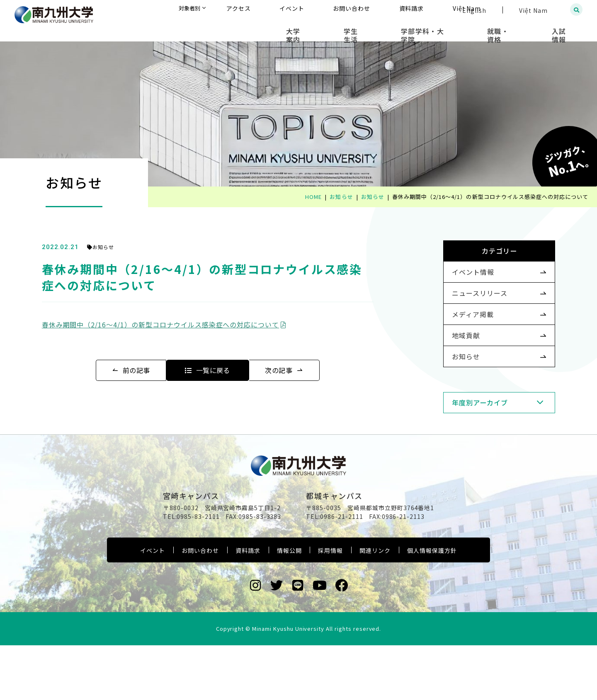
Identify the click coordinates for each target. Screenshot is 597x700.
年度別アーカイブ (467, 435)
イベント (153, 605)
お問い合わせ (200, 605)
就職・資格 (517, 29)
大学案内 (349, 29)
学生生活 (394, 29)
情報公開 (289, 605)
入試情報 (566, 29)
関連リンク (375, 605)
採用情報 (330, 605)
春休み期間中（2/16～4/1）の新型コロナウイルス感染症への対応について (177, 325)
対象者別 (271, 10)
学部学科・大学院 (454, 29)
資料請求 (248, 605)
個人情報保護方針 (432, 605)
